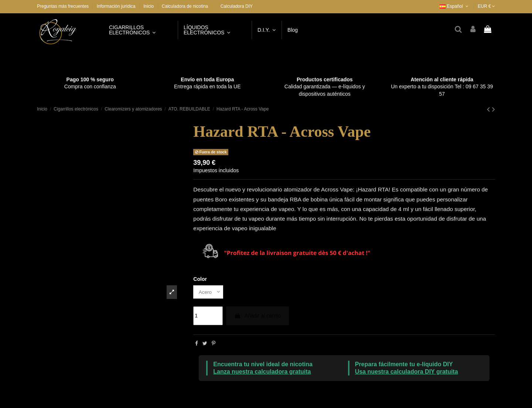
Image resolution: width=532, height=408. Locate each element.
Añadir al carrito (258, 316)
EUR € (486, 6)
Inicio (149, 6)
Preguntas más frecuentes (63, 6)
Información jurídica (117, 6)
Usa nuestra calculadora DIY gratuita (407, 372)
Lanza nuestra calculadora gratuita (262, 372)
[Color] (209, 292)
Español (455, 6)
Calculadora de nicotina (185, 6)
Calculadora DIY (237, 6)
